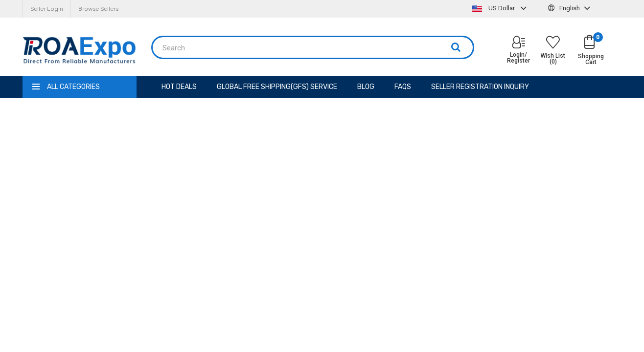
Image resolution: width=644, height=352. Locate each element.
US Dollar (501, 8)
